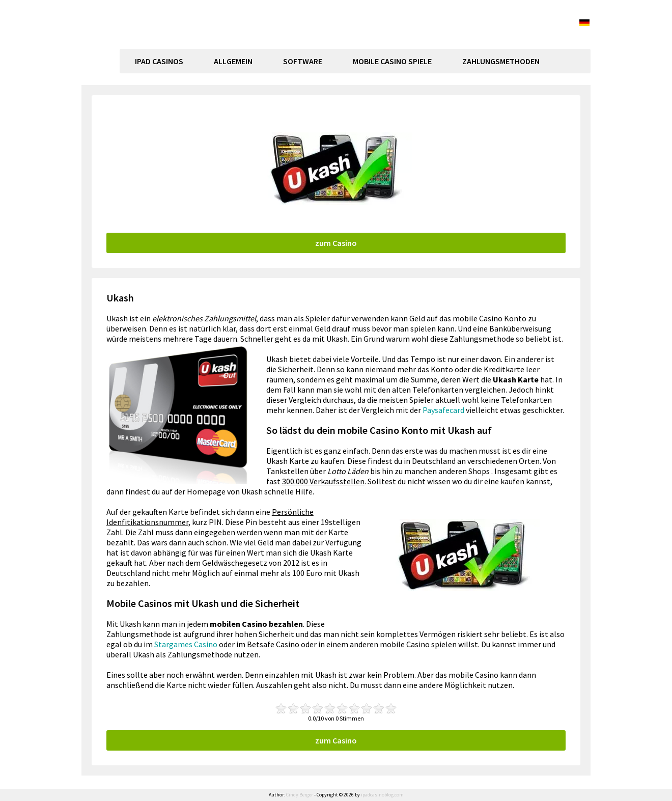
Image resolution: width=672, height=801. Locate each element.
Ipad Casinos (159, 61)
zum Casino (336, 243)
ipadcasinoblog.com (176, 44)
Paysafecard (443, 410)
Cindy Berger (300, 795)
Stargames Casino (186, 644)
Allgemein (233, 61)
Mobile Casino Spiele (392, 61)
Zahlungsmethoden (501, 61)
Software (303, 61)
